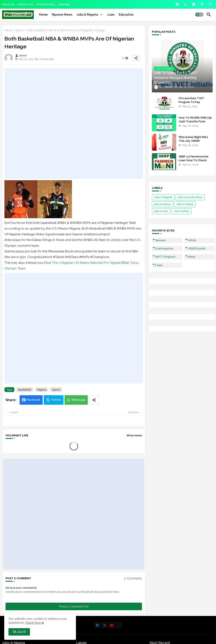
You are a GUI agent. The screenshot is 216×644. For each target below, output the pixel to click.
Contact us (26, 4)
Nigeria (42, 390)
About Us (8, 4)
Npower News (62, 15)
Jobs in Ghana (185, 204)
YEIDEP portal (197, 248)
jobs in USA (161, 211)
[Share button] (94, 400)
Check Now (33, 623)
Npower (161, 240)
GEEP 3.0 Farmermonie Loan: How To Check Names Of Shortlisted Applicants (194, 162)
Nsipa (191, 257)
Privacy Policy (46, 4)
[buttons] (177, 4)
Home (43, 15)
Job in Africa (182, 211)
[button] (199, 15)
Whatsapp (78, 400)
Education (126, 15)
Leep (159, 265)
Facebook (34, 400)
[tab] (43, 15)
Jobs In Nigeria (88, 15)
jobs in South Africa (190, 197)
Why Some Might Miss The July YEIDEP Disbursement (193, 141)
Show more (134, 435)
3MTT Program (165, 257)
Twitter (56, 400)
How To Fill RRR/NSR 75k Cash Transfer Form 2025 (195, 121)
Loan (111, 15)
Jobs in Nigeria (163, 197)
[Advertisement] (74, 123)
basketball (25, 390)
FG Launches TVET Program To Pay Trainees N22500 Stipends (192, 104)
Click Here (113, 592)
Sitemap (64, 4)
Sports (20, 30)
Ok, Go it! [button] (19, 632)
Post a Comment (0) (74, 606)
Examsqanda (164, 248)
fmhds (192, 240)
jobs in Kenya (162, 204)
